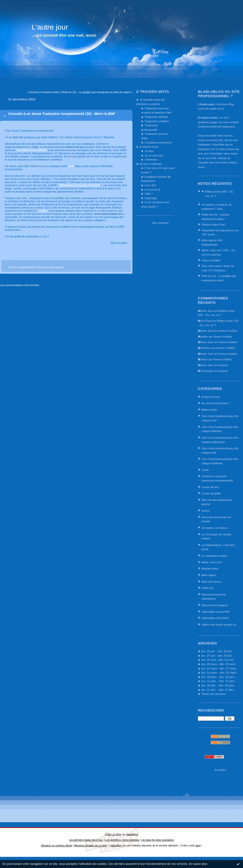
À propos (220, 770)
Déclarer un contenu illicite (57, 845)
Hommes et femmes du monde (216, 519)
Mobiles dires (210, 568)
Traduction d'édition (157, 121)
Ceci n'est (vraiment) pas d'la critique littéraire (220, 429)
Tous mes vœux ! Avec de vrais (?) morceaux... (218, 268)
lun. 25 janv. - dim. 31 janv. (218, 677)
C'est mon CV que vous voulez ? (158, 170)
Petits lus (207, 588)
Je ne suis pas (154, 155)
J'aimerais (151, 159)
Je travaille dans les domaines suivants (150, 102)
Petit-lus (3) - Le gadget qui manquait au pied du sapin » (97, 92)
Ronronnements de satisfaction (214, 597)
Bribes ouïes (209, 410)
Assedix (203, 336)
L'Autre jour (206, 104)
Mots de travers (211, 582)
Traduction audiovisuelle (149, 127)
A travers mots (50, 92)
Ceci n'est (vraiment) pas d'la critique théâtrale (220, 461)
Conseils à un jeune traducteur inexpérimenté (217, 478)
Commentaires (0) (30, 267)
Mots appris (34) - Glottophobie (213, 242)
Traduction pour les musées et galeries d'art (156, 110)
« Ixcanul (33, 92)
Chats (205, 470)
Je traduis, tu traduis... (216, 528)
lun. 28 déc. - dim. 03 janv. (218, 685)
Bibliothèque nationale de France (80, 185)
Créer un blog (113, 834)
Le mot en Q (152, 189)
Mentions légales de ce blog (91, 845)
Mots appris (209, 575)
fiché (71, 166)
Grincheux (204, 348)
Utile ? (149, 194)
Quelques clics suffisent (32, 150)
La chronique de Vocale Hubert (216, 536)
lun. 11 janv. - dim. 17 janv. (218, 681)
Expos (205, 510)
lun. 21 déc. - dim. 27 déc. (218, 690)
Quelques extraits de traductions (156, 179)
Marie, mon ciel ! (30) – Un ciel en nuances (218, 252)
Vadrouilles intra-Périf (215, 618)
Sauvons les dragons (215, 605)
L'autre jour (50, 27)
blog (198, 845)
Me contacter (161, 223)
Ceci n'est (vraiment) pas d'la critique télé (220, 450)
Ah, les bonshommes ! (216, 403)
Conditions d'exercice (158, 142)
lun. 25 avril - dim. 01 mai (217, 660)
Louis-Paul (205, 321)
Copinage (151, 198)
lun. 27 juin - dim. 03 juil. (217, 655)
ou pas (42, 211)
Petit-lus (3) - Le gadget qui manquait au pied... (219, 278)
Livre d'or (150, 185)
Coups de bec (210, 487)
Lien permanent (53, 267)
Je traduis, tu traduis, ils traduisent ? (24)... (216, 207)
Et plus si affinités (151, 164)
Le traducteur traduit (214, 556)
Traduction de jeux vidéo (154, 136)
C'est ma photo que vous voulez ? (155, 204)
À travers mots (208, 117)
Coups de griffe (211, 493)
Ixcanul (223, 365)
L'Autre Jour (205, 311)
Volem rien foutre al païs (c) (219, 624)
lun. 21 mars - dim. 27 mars (219, 668)
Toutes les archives (214, 694)
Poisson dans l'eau (213, 224)
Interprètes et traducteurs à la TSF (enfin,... (220, 232)
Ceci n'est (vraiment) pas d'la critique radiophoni (220, 440)
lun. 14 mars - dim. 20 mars (219, 672)
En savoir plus (198, 864)
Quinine (203, 359)
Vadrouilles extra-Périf (215, 612)
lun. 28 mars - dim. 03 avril (218, 664)
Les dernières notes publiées (122, 840)
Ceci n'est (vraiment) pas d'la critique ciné (220, 418)
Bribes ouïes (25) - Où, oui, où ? (220, 194)
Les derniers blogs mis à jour (86, 840)
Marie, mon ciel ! (212, 562)
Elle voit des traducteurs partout (217, 502)
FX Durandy (205, 371)
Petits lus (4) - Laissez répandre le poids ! (216, 217)
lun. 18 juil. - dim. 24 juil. (217, 651)
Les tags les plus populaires (158, 840)
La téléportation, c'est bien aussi (218, 547)
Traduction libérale (156, 117)
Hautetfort (132, 834)
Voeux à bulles (211, 260)
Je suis (149, 151)
